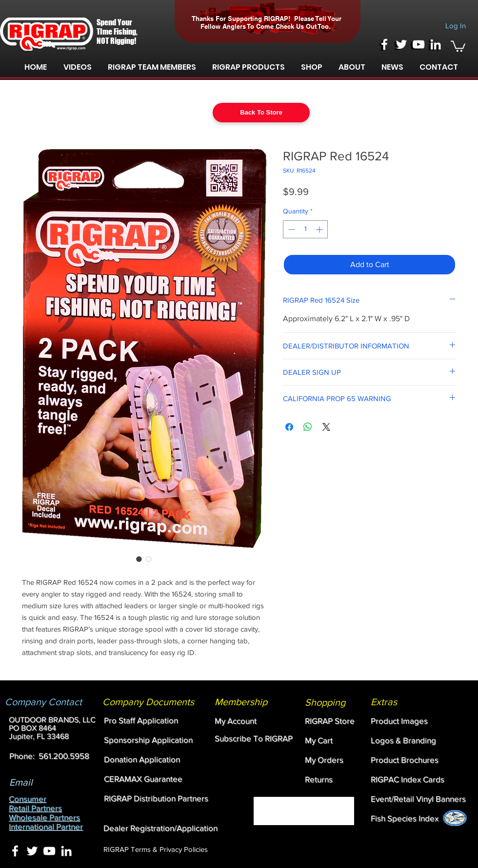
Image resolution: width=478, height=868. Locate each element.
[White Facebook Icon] (384, 44)
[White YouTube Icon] (418, 44)
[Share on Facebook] (289, 427)
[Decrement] (290, 229)
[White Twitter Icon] (401, 44)
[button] (77, 67)
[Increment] (320, 229)
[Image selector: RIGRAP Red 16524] (139, 559)
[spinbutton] (305, 229)
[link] (458, 46)
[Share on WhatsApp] (308, 427)
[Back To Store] (261, 113)
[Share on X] (326, 427)
